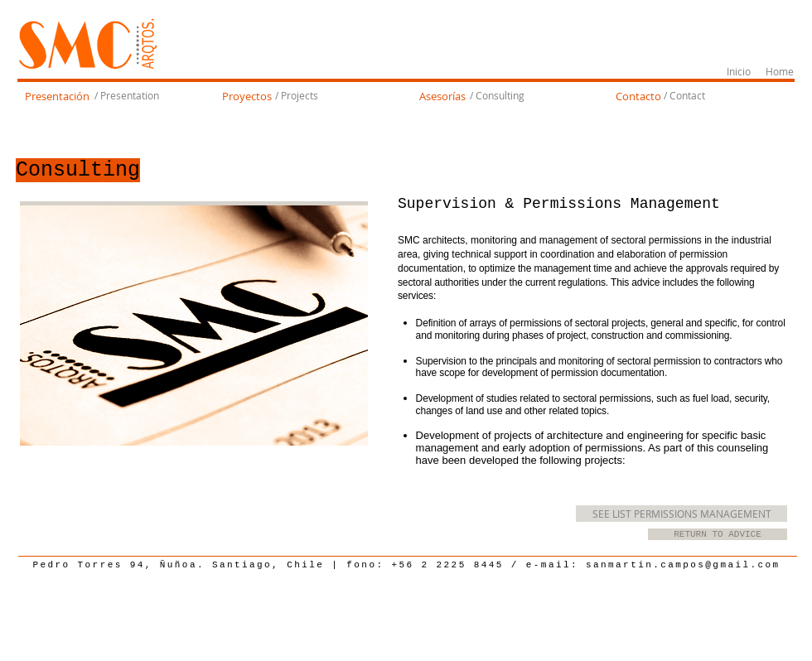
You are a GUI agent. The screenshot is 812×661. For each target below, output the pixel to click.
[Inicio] (739, 72)
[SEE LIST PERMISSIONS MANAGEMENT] (681, 514)
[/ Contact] (684, 96)
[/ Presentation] (126, 96)
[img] (194, 326)
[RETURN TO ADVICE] (718, 534)
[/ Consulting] (497, 96)
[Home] (779, 72)
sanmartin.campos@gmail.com (683, 565)
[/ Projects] (296, 96)
